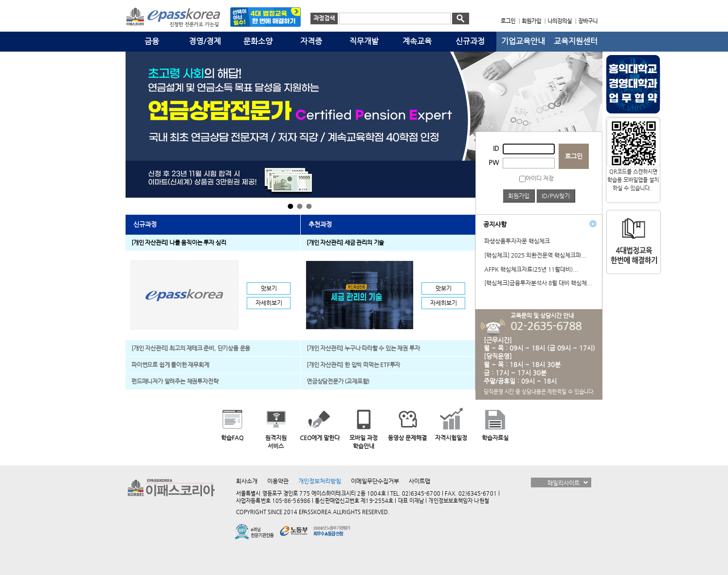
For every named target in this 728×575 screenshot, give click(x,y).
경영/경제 (205, 41)
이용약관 (278, 481)
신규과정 (470, 41)
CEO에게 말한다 (320, 438)
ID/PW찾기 (556, 196)
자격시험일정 (451, 438)
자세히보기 (269, 303)
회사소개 (247, 481)
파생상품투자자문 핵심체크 (517, 241)
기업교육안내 (523, 41)
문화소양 (258, 41)
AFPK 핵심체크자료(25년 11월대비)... (531, 269)
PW (494, 162)
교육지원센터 (576, 41)
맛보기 (269, 288)
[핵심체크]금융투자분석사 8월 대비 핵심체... (538, 283)
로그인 (574, 156)
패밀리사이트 (564, 483)
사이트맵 (419, 481)
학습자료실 (495, 438)
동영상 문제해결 (407, 438)
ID (496, 148)
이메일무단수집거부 (375, 481)
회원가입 (519, 196)
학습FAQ (232, 438)
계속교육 (417, 41)
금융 (152, 41)
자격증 (311, 41)
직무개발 (364, 41)
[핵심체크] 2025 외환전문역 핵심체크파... (536, 255)
